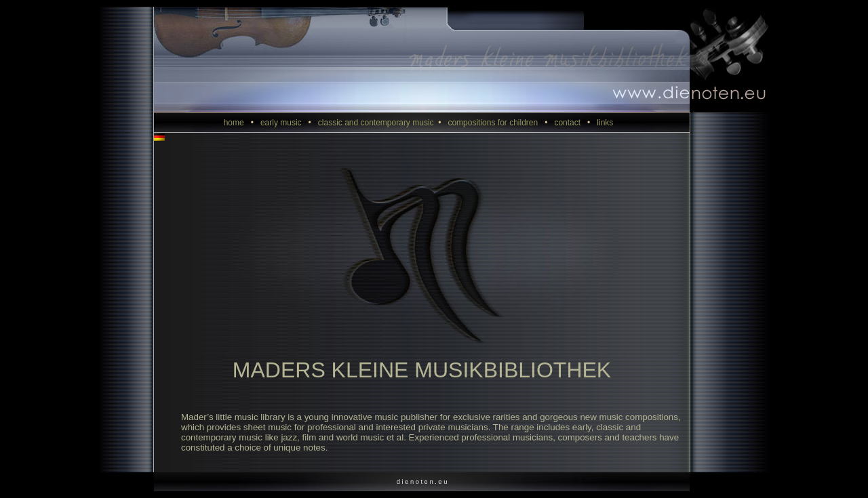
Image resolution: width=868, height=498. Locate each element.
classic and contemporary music (383, 123)
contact (575, 123)
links (608, 123)
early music (289, 123)
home (242, 123)
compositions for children (501, 123)
